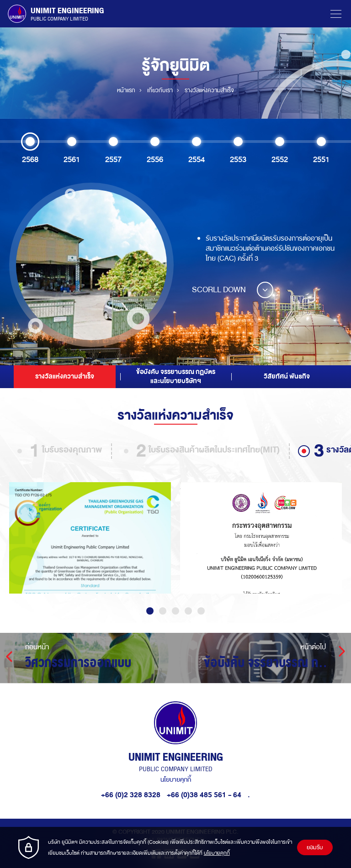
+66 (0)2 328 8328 (131, 795)
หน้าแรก (126, 90)
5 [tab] (201, 611)
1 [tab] (150, 611)
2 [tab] (163, 611)
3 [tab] (175, 611)
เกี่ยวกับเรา (160, 90)
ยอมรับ (315, 847)
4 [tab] (188, 611)
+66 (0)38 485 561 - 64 (205, 795)
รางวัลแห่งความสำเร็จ (65, 376)
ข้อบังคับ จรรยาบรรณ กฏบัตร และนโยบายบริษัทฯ (176, 376)
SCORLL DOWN (233, 290)
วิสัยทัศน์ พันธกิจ (287, 376)
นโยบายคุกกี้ (176, 780)
